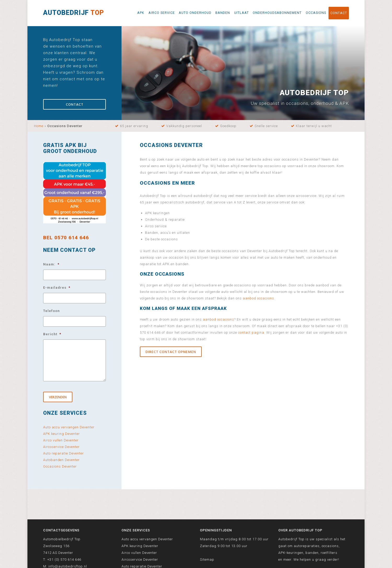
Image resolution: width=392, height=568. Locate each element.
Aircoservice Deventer (61, 447)
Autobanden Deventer (61, 460)
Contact (339, 13)
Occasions (316, 13)
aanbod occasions (258, 298)
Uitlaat (241, 13)
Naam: (51, 264)
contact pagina (251, 333)
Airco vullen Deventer (61, 440)
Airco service (162, 13)
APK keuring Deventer (62, 434)
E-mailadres (57, 288)
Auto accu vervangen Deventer (69, 427)
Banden (223, 13)
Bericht (52, 334)
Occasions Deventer (60, 466)
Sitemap (207, 560)
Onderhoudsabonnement (277, 13)
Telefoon (51, 311)
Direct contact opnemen (171, 352)
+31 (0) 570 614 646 (64, 560)
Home (39, 126)
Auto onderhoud (195, 13)
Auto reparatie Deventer (64, 453)
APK (141, 13)
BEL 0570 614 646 (66, 238)
